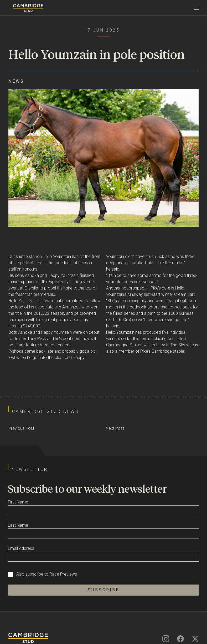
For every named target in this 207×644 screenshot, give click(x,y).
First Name (18, 502)
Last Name (18, 525)
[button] (196, 8)
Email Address (21, 548)
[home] (22, 8)
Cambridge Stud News (46, 411)
